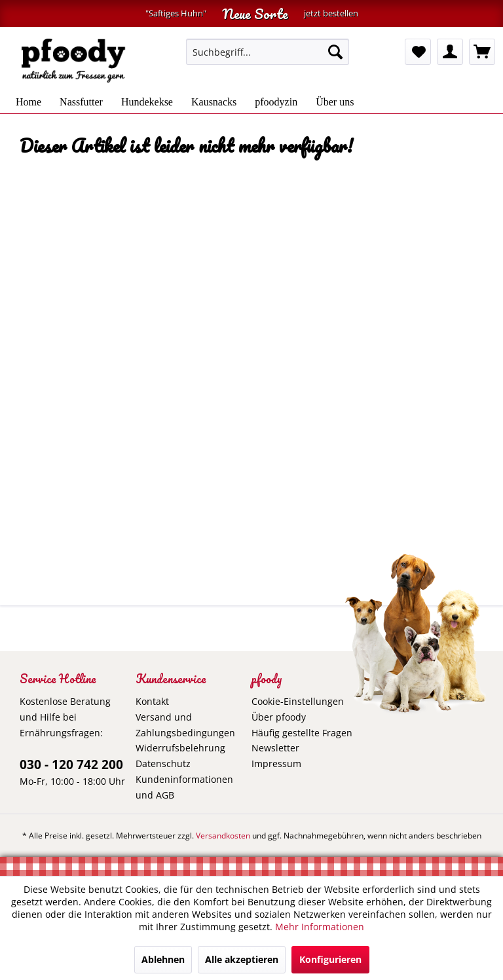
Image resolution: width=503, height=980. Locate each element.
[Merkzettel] (418, 52)
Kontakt (152, 701)
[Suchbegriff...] (268, 52)
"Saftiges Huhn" (176, 13)
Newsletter (275, 748)
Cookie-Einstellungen (298, 701)
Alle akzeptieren (242, 959)
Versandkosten (223, 836)
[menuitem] (268, 52)
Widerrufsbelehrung (180, 748)
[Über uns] (335, 102)
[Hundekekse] (147, 102)
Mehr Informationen (320, 927)
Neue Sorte (255, 13)
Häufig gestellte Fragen (302, 733)
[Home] (28, 102)
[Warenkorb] (482, 52)
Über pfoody (279, 717)
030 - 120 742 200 (71, 764)
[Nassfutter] (81, 102)
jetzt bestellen (331, 13)
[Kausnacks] (214, 102)
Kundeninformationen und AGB (184, 787)
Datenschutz (163, 763)
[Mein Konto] (450, 52)
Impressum (276, 763)
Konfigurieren (330, 959)
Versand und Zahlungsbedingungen (185, 725)
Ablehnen (163, 959)
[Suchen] (335, 52)
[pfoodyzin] (276, 102)
